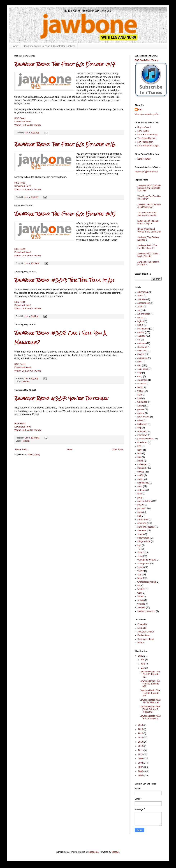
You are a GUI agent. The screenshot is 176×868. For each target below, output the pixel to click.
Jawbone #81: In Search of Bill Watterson (149, 206)
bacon (140, 318)
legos (140, 450)
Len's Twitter (143, 131)
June (143, 664)
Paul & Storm (144, 635)
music (140, 479)
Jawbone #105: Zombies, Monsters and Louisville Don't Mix (149, 188)
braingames (143, 329)
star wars (142, 530)
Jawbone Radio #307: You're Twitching (61, 398)
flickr (140, 395)
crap (139, 373)
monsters (142, 468)
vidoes (141, 571)
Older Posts (117, 449)
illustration (142, 431)
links (140, 453)
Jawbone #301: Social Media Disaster (148, 255)
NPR (140, 494)
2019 (141, 725)
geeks (140, 420)
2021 (141, 656)
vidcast (141, 552)
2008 (141, 763)
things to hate (144, 541)
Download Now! (23, 122)
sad (139, 516)
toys (139, 545)
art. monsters (144, 314)
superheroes (143, 538)
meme (140, 461)
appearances (144, 303)
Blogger (115, 852)
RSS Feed (20, 118)
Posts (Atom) (34, 455)
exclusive (142, 384)
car (139, 340)
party (140, 498)
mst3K (140, 475)
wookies (141, 589)
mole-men (142, 464)
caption (141, 332)
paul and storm (144, 501)
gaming (141, 413)
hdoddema (93, 852)
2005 (141, 776)
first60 (140, 391)
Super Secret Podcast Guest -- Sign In (148, 222)
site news (142, 523)
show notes (143, 519)
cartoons (142, 343)
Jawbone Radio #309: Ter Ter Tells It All (65, 280)
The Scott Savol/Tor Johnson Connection (147, 214)
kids (139, 446)
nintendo (142, 490)
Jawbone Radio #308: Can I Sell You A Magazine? (150, 709)
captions (141, 336)
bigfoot (141, 321)
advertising (143, 292)
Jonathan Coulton (146, 632)
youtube (141, 604)
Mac (139, 457)
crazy (140, 376)
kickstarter (142, 442)
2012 (141, 746)
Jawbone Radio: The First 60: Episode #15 (65, 214)
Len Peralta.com (145, 142)
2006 (141, 771)
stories (141, 534)
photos (141, 505)
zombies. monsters (146, 611)
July (143, 660)
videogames (143, 564)
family (140, 387)
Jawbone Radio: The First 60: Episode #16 (65, 144)
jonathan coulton (145, 439)
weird (140, 578)
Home (15, 46)
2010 (141, 754)
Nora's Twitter (144, 159)
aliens (140, 296)
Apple (140, 307)
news (140, 486)
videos (141, 567)
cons (140, 362)
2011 (141, 750)
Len (140, 110)
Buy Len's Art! (144, 127)
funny (140, 406)
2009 (141, 759)
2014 (141, 738)
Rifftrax (141, 643)
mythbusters (143, 483)
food (139, 398)
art (139, 310)
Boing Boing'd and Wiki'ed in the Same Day (149, 230)
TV (139, 549)
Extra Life (142, 628)
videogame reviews (147, 560)
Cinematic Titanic (146, 639)
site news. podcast (146, 527)
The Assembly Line (146, 138)
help (139, 428)
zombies (141, 607)
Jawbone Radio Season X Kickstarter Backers (49, 46)
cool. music (143, 369)
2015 (141, 733)
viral (139, 575)
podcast (26, 381)
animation (142, 299)
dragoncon (143, 380)
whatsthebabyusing (147, 582)
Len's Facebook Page (148, 135)
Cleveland (142, 347)
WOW (140, 596)
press (140, 512)
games (141, 409)
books (140, 325)
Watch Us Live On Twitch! (28, 125)
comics (141, 354)
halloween (142, 424)
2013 (141, 742)
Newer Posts (21, 449)
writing (141, 600)
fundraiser (142, 402)
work (140, 593)
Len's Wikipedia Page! (148, 146)
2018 (141, 729)
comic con (142, 351)
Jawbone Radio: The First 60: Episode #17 (65, 64)
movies (141, 472)
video (140, 556)
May (143, 668)
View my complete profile (147, 114)
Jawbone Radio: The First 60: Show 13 (147, 247)
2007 (141, 767)
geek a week (143, 417)
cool (139, 365)
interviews (142, 435)
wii (139, 586)
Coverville (142, 624)
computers (142, 358)
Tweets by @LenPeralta (146, 172)
